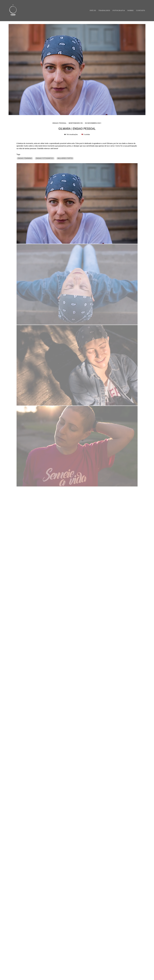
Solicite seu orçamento (130, 278)
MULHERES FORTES (65, 158)
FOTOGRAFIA (119, 11)
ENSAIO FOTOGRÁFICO (45, 158)
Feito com (77, 978)
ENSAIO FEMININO (25, 158)
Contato (32, 971)
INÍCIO (93, 11)
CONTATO (141, 11)
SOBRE (131, 11)
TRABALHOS (104, 11)
